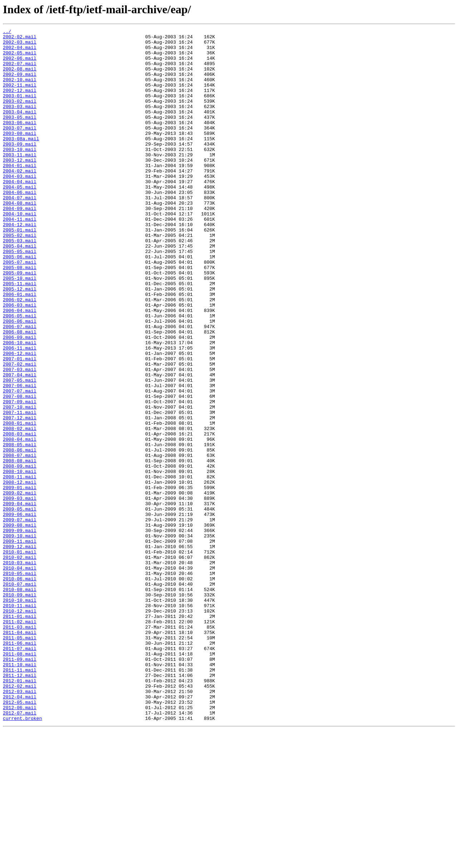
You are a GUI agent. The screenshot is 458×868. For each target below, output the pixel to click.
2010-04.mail (20, 676)
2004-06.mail (20, 225)
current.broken (22, 857)
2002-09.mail (20, 84)
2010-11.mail (20, 721)
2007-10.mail (20, 483)
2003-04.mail (20, 129)
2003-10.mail (20, 174)
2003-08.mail (20, 155)
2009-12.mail (20, 650)
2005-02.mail (20, 277)
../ (7, 32)
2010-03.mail (20, 670)
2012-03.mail (20, 824)
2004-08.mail (20, 238)
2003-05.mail (20, 135)
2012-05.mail (20, 837)
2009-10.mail (20, 638)
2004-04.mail (20, 213)
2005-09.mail (20, 322)
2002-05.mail (20, 58)
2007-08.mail (20, 470)
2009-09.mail (20, 631)
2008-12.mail (20, 573)
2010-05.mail (20, 683)
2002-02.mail (20, 39)
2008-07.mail (20, 541)
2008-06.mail (20, 535)
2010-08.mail (20, 702)
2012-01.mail (20, 811)
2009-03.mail (20, 593)
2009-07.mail (20, 618)
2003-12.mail (20, 187)
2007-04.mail (20, 444)
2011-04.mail (20, 754)
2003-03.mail (20, 122)
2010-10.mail (20, 715)
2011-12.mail (20, 805)
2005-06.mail (20, 303)
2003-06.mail (20, 142)
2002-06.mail (20, 64)
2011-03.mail (20, 747)
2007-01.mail (20, 425)
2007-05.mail (20, 451)
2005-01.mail (20, 270)
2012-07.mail (20, 850)
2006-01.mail (20, 348)
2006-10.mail (20, 406)
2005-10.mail (20, 328)
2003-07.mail (20, 148)
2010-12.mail (20, 728)
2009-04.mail (20, 599)
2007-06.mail (20, 457)
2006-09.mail (20, 399)
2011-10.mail (20, 792)
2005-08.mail (20, 316)
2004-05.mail (20, 219)
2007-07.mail (20, 464)
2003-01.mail (20, 109)
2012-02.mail (20, 818)
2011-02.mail (20, 741)
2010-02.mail (20, 663)
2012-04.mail (20, 831)
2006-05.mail (20, 374)
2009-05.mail (20, 605)
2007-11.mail (20, 489)
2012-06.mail (20, 844)
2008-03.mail (20, 515)
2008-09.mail (20, 554)
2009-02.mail (20, 586)
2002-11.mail (20, 97)
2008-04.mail (20, 522)
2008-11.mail (20, 567)
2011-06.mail (20, 766)
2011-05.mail (20, 760)
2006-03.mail (20, 361)
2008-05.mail (20, 528)
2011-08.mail (20, 779)
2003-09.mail (20, 167)
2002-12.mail (20, 103)
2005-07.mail (20, 309)
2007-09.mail (20, 477)
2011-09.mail (20, 786)
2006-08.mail (20, 393)
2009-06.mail (20, 612)
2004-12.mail (20, 264)
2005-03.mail (20, 283)
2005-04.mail (20, 290)
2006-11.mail (20, 412)
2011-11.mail (20, 799)
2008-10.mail (20, 560)
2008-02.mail (20, 509)
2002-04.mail (20, 52)
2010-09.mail (20, 708)
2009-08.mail (20, 625)
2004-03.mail (20, 206)
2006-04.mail (20, 367)
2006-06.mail (20, 380)
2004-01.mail (20, 193)
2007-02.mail (20, 431)
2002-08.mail (20, 77)
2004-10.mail (20, 251)
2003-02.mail (20, 116)
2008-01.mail (20, 502)
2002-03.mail (20, 45)
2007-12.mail (20, 496)
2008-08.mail (20, 547)
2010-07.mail (20, 696)
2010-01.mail (20, 657)
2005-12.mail (20, 341)
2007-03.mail (20, 438)
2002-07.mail (20, 71)
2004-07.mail (20, 232)
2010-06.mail (20, 689)
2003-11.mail (20, 180)
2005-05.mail (20, 296)
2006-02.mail (20, 354)
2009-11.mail (20, 644)
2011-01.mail (20, 734)
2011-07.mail (20, 773)
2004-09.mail (20, 245)
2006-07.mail (20, 386)
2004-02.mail (20, 200)
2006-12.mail (20, 419)
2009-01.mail (20, 580)
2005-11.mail (20, 335)
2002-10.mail (20, 90)
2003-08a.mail (21, 161)
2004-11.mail (20, 258)
